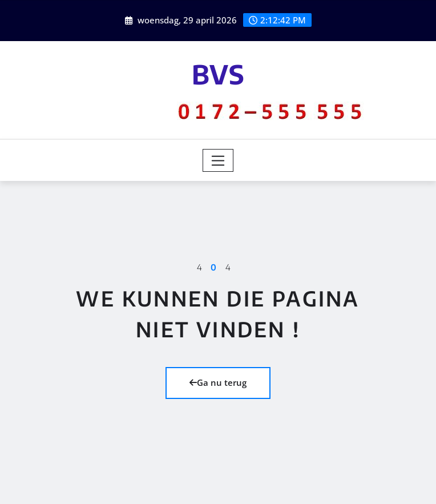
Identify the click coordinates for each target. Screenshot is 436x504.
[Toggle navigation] (218, 160)
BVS (218, 74)
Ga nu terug (218, 382)
